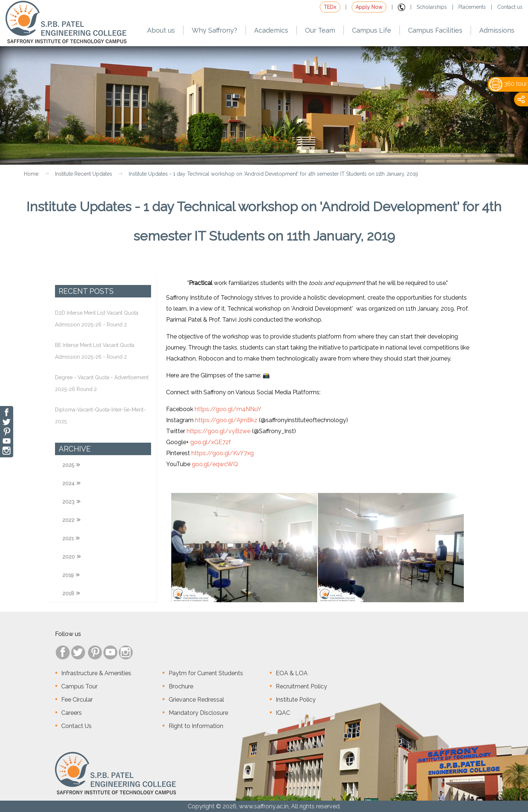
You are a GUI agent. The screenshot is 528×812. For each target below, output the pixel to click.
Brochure (181, 686)
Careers (71, 713)
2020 (69, 557)
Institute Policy (296, 700)
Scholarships (432, 7)
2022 (68, 520)
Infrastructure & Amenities (96, 673)
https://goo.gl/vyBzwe (219, 431)
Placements (472, 7)
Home (31, 174)
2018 (68, 593)
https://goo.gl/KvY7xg (223, 453)
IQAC (283, 713)
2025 (68, 465)
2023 (68, 502)
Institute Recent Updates (84, 174)
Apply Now (369, 7)
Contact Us (76, 726)
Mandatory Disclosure (198, 713)
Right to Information (196, 726)
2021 (68, 538)
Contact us (510, 7)
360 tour (508, 84)
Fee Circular (77, 700)
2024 (68, 483)
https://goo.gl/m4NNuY (228, 409)
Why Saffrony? (214, 30)
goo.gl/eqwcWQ (215, 464)
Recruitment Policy (301, 686)
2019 (68, 575)
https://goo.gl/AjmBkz (226, 420)
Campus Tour (79, 686)
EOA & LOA (292, 673)
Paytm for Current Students (206, 673)
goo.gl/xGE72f (211, 442)
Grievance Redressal (196, 700)
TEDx (330, 7)
